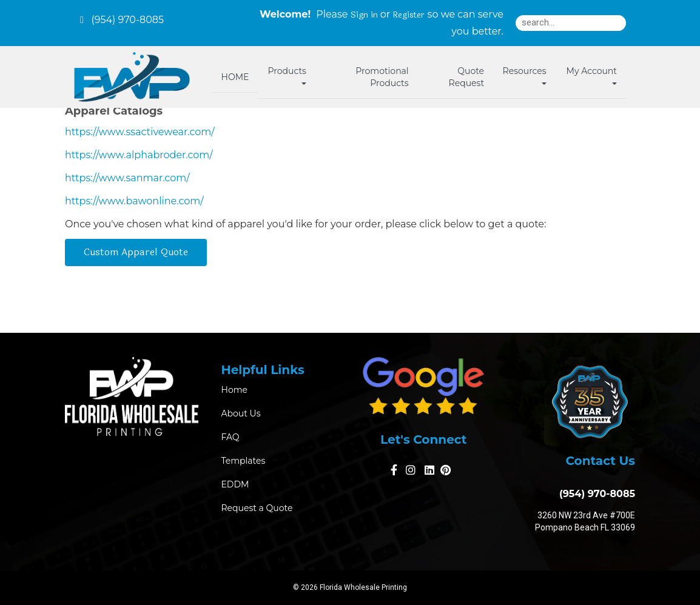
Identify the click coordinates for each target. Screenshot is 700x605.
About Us (241, 413)
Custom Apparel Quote (136, 252)
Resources (525, 75)
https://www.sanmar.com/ (127, 178)
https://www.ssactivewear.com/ (140, 132)
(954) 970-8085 (594, 494)
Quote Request (466, 77)
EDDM (235, 484)
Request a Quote (257, 508)
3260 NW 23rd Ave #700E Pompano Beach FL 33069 (585, 521)
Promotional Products (382, 77)
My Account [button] (592, 75)
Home (234, 390)
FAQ (231, 437)
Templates (244, 461)
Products (287, 75)
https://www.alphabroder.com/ (139, 155)
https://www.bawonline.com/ (134, 201)
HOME (235, 77)
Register (409, 15)
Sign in (364, 15)
